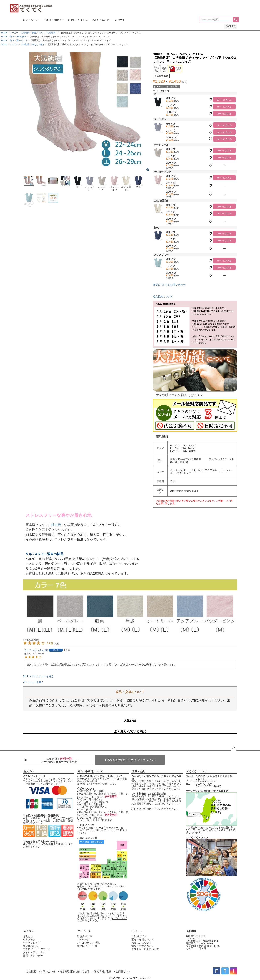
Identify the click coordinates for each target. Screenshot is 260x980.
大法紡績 (25, 33)
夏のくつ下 (22, 41)
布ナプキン (29, 939)
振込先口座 (37, 823)
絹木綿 (56, 525)
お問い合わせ (47, 971)
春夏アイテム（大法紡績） (45, 33)
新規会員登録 (85, 936)
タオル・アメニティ (34, 952)
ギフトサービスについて (145, 949)
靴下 (12, 37)
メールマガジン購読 (88, 943)
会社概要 (191, 931)
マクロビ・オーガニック (37, 949)
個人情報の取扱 (102, 971)
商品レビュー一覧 (87, 946)
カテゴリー (30, 931)
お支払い (29, 771)
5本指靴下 (21, 37)
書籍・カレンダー (33, 956)
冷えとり (28, 936)
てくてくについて (196, 771)
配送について (120, 918)
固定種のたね (30, 946)
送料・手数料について (90, 771)
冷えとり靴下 (38, 44)
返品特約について (163, 297)
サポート (137, 931)
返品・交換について (143, 946)
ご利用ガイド (63, 844)
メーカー (14, 33)
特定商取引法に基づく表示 (74, 971)
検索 (236, 20)
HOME (4, 33)
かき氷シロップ (32, 943)
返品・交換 (138, 771)
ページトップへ (234, 748)
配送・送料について (143, 939)
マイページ (84, 931)
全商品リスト (123, 971)
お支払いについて (141, 943)
